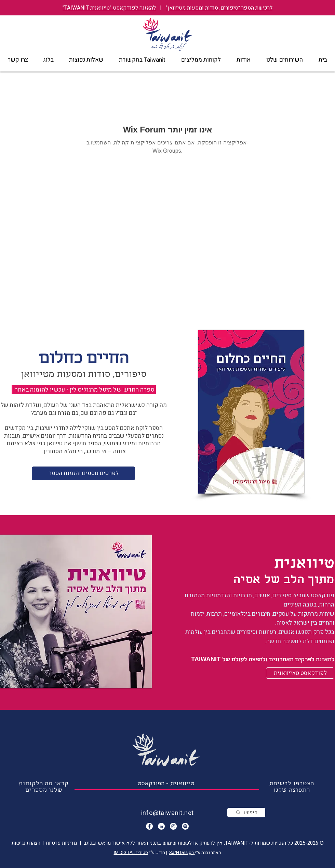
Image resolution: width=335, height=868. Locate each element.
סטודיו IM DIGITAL (131, 852)
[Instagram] (173, 826)
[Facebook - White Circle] (149, 826)
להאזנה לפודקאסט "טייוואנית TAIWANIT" (109, 8)
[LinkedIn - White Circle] (161, 826)
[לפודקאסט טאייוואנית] (300, 673)
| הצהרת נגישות (28, 843)
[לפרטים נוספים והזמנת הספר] (83, 473)
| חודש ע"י (159, 852)
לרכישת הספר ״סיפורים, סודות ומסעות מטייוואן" (219, 8)
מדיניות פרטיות (61, 843)
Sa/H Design (182, 852)
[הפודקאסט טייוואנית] (185, 826)
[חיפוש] (246, 813)
